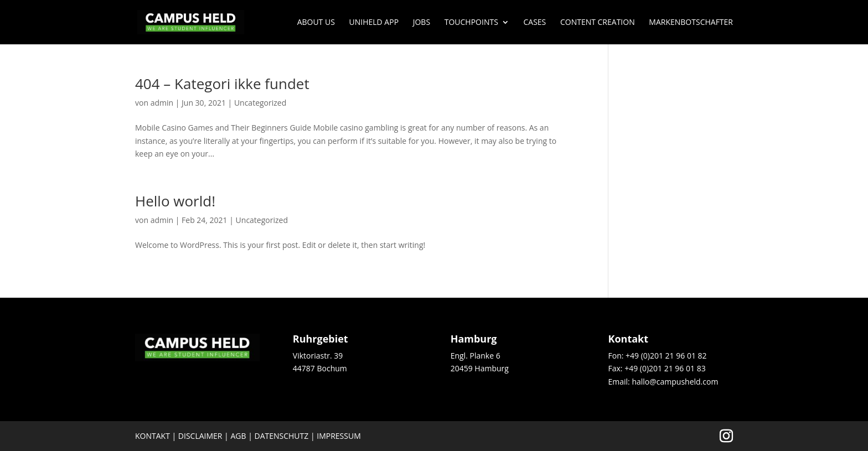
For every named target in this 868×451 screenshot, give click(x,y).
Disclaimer (200, 436)
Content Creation (598, 23)
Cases (534, 23)
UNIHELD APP (374, 23)
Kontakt (153, 436)
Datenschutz (282, 436)
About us (316, 23)
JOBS (422, 23)
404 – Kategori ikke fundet (222, 84)
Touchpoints (471, 23)
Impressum (339, 436)
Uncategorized (260, 103)
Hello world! (175, 201)
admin (162, 103)
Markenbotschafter (691, 23)
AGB (238, 436)
